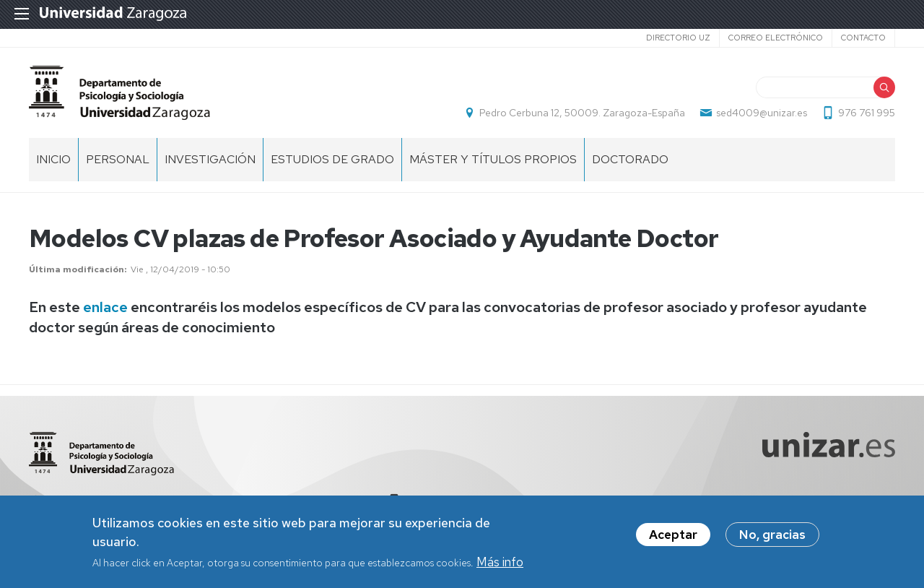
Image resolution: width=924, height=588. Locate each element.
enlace (105, 307)
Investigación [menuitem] (210, 159)
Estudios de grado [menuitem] (332, 159)
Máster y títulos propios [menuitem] (493, 159)
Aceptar (673, 537)
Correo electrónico (776, 38)
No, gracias (772, 537)
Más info (500, 565)
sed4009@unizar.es (762, 113)
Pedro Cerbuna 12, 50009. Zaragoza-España (582, 113)
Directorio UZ (678, 38)
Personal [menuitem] (118, 159)
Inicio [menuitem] (53, 159)
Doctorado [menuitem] (630, 159)
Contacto (863, 38)
